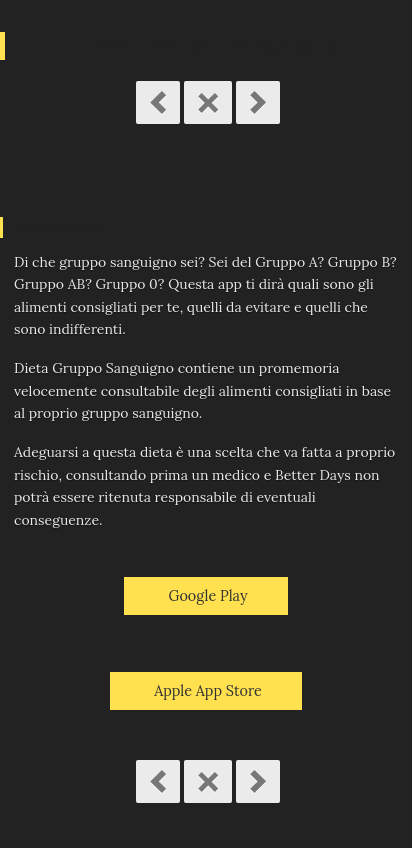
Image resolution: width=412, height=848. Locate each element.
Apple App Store (208, 691)
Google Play (207, 596)
